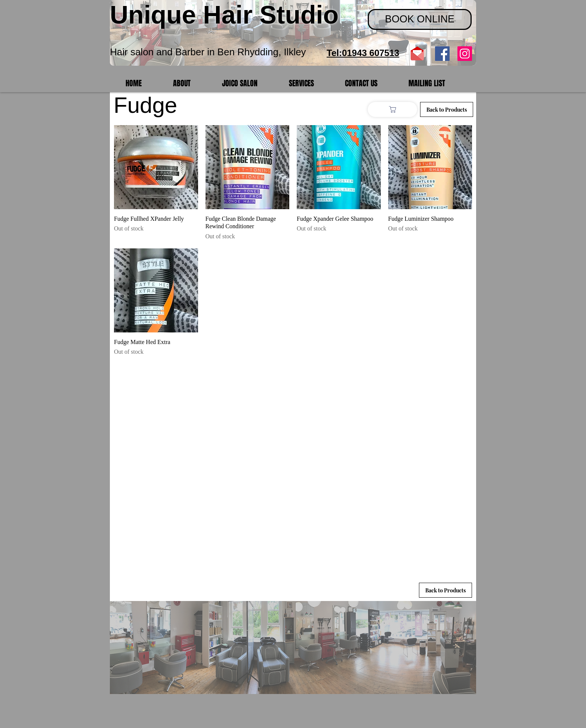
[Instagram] (465, 54)
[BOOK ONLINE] (420, 19)
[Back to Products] (445, 590)
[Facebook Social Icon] (442, 54)
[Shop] (392, 109)
